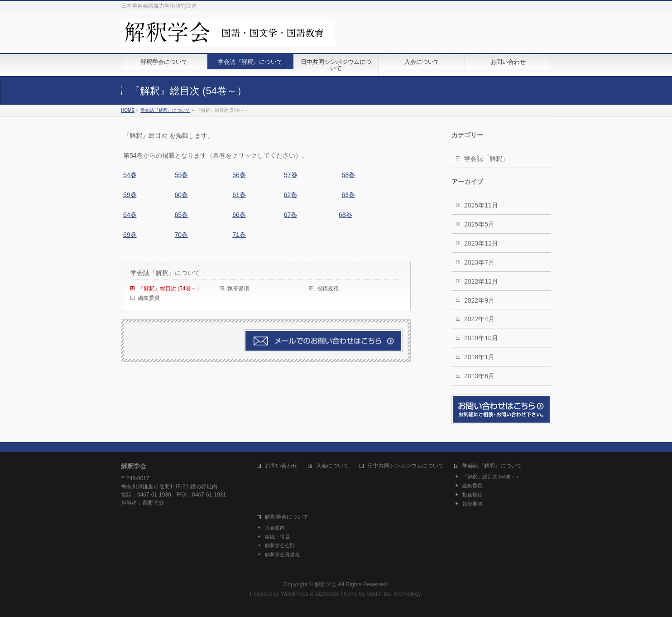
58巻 (349, 175)
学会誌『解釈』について (165, 273)
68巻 (346, 215)
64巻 (130, 215)
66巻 (239, 215)
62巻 (291, 195)
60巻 (182, 195)
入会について (332, 466)
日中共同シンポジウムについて (406, 466)
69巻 (130, 235)
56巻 (239, 175)
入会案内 (275, 528)
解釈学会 (326, 584)
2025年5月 (479, 224)
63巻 (348, 195)
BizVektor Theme (336, 594)
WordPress (295, 594)
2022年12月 (481, 281)
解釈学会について (287, 517)
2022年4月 (479, 319)
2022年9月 (479, 300)
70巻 (182, 235)
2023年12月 (481, 243)
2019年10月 (481, 338)
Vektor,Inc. (379, 594)
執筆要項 (238, 289)
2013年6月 (479, 376)
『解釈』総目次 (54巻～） (170, 289)
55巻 (182, 175)
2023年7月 (479, 262)
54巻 (130, 175)
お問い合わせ (281, 466)
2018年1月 (479, 357)
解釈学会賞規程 (282, 554)
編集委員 (149, 298)
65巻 (182, 215)
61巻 (239, 195)
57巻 (291, 175)
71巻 (239, 235)
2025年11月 (481, 205)
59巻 (130, 195)
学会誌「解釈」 (486, 159)
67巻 (291, 215)
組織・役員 (277, 537)
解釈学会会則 (280, 545)
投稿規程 (328, 289)
